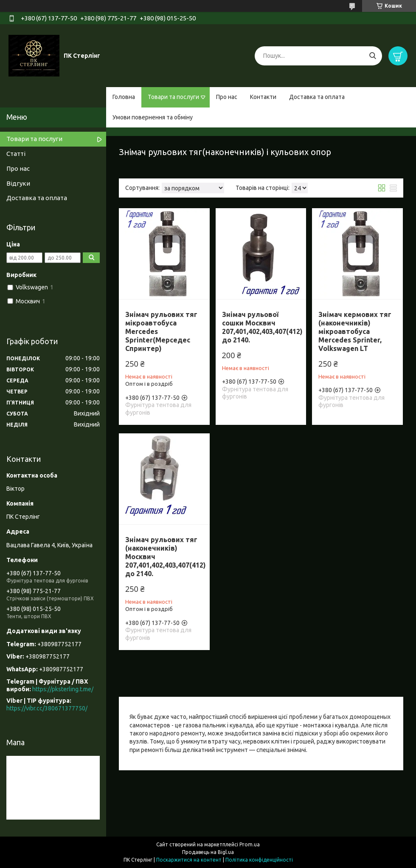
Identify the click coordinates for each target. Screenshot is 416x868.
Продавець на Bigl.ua (208, 852)
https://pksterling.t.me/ (63, 689)
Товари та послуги (173, 97)
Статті (16, 154)
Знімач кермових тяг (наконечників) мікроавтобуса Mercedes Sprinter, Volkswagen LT (355, 331)
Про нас (227, 97)
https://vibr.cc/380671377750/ (47, 708)
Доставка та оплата (317, 97)
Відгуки (18, 183)
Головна (124, 97)
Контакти (263, 97)
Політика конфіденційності (259, 860)
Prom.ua (250, 844)
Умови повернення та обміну (153, 117)
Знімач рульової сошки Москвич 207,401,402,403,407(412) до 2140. (262, 327)
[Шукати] (372, 56)
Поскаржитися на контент (189, 860)
